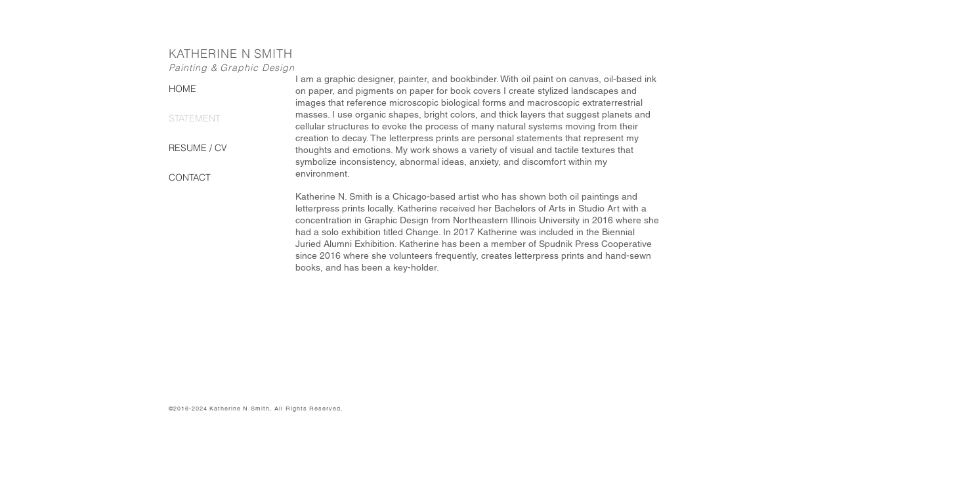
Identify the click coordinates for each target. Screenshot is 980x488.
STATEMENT (195, 118)
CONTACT (190, 177)
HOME (182, 89)
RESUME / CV (198, 148)
